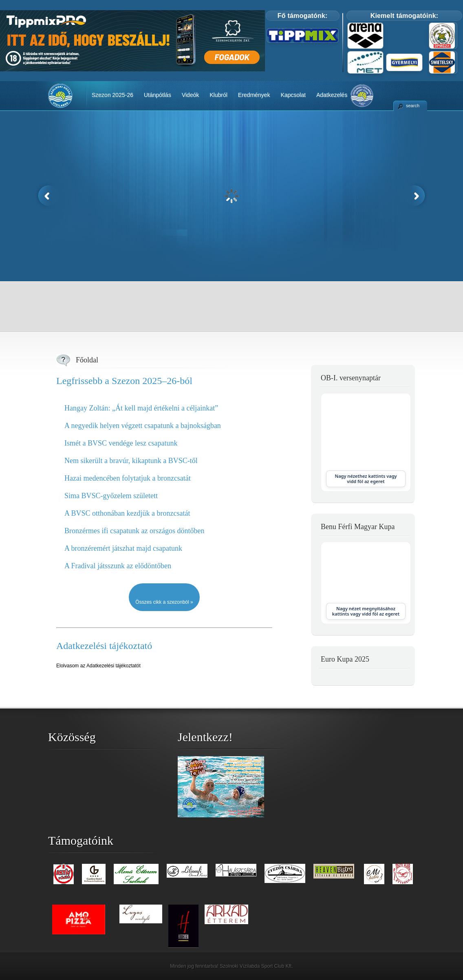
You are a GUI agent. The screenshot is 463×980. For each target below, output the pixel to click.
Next (416, 196)
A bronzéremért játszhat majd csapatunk (123, 548)
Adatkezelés (332, 95)
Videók (191, 95)
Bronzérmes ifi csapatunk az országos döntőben (134, 531)
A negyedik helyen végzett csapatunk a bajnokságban (143, 426)
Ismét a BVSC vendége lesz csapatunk (121, 443)
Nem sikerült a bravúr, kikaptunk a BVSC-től (131, 461)
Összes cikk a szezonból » (164, 602)
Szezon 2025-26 (112, 95)
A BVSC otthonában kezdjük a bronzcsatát (127, 513)
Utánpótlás (158, 95)
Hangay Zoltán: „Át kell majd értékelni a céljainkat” (141, 408)
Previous (47, 196)
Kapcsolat (293, 95)
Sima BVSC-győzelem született (111, 496)
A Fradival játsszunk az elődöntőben (118, 566)
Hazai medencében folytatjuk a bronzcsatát (128, 478)
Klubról (218, 95)
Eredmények (254, 95)
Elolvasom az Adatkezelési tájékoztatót (98, 666)
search (413, 106)
